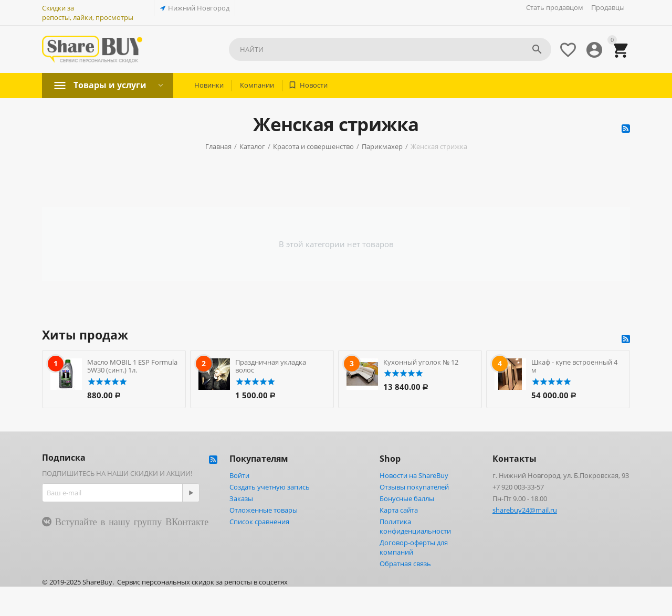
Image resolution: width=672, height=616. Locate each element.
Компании (257, 85)
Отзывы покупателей (414, 487)
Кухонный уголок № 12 (421, 362)
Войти (239, 475)
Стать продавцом (555, 7)
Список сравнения (259, 522)
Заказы (241, 498)
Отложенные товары (264, 510)
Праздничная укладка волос (271, 366)
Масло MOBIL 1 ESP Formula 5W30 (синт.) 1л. (132, 366)
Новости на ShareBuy (414, 475)
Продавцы (608, 7)
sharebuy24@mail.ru (525, 510)
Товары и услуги (110, 85)
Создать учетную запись (270, 487)
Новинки (209, 85)
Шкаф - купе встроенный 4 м (574, 366)
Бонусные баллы (407, 498)
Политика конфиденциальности (415, 526)
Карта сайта (399, 510)
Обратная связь (405, 564)
